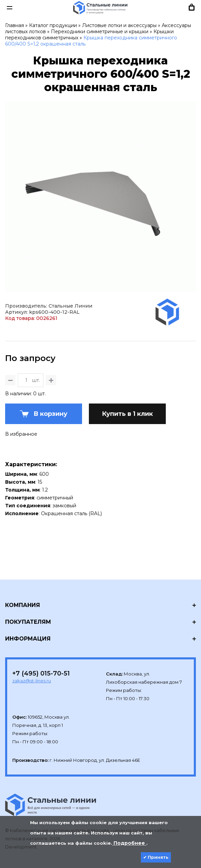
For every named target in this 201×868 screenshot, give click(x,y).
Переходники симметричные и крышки (100, 32)
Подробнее (129, 843)
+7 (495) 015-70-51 (41, 673)
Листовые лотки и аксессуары (119, 25)
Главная (15, 25)
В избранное (21, 434)
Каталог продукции (53, 25)
